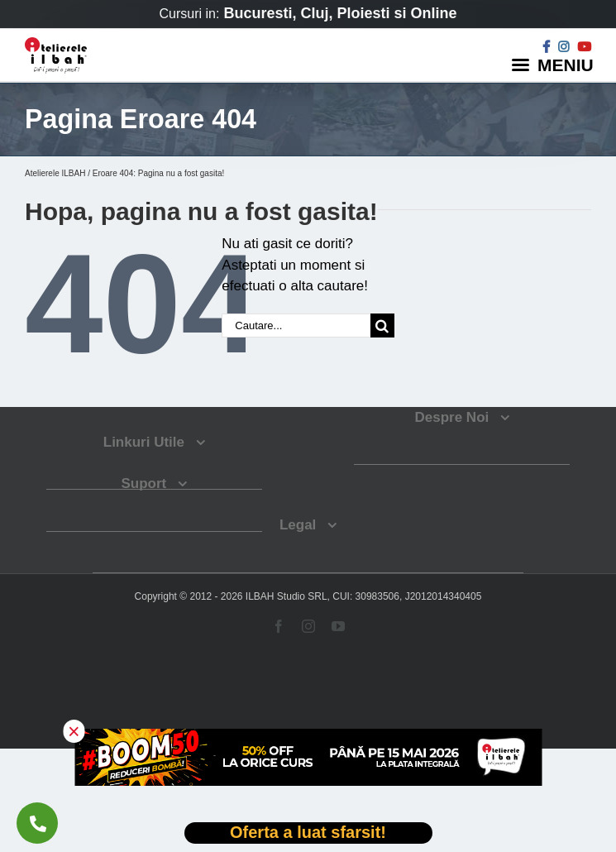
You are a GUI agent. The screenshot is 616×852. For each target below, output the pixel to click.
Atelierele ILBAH (55, 173)
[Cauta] (382, 325)
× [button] (74, 731)
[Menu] (555, 64)
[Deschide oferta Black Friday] (308, 833)
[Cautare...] (296, 325)
